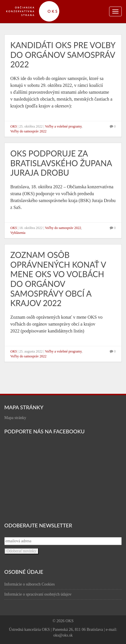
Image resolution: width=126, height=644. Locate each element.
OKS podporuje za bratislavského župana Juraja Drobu (61, 163)
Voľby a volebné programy (63, 126)
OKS (14, 126)
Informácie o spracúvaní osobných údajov (38, 594)
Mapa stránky (15, 418)
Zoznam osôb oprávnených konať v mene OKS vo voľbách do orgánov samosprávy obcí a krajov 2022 (58, 279)
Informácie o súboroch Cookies (29, 584)
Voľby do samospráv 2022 (28, 131)
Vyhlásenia (18, 233)
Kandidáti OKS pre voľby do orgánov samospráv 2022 (63, 55)
